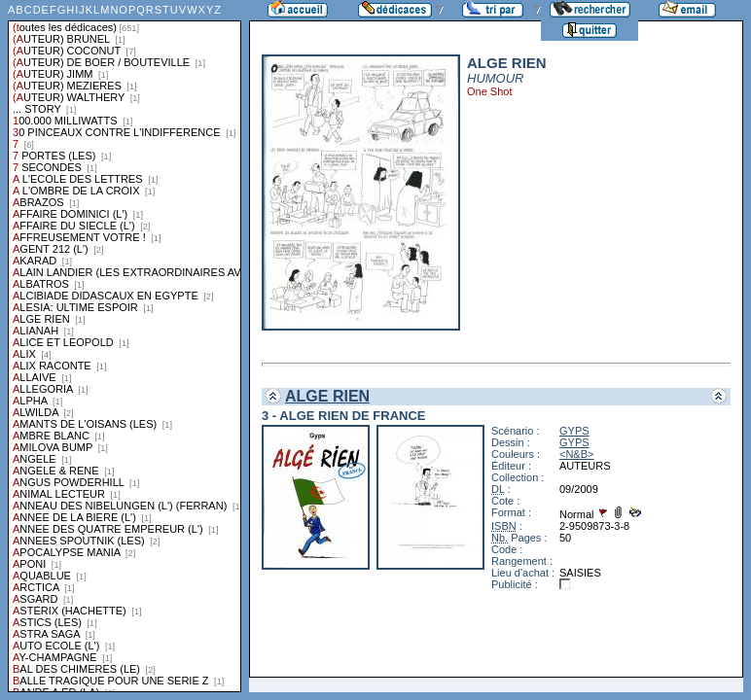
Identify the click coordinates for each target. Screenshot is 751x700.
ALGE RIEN (327, 396)
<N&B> (576, 454)
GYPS (574, 431)
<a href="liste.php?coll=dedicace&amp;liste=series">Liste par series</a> (125, 346)
